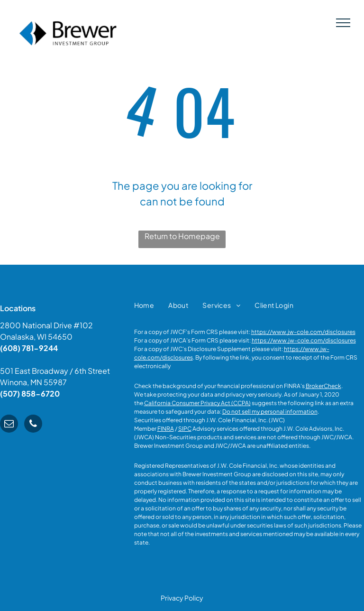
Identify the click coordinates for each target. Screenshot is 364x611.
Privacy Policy (182, 598)
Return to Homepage (182, 236)
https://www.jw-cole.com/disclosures (303, 332)
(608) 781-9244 (29, 348)
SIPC (185, 429)
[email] (9, 425)
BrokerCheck (323, 386)
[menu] (343, 23)
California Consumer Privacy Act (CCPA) (197, 403)
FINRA (166, 429)
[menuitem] (144, 305)
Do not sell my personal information (270, 412)
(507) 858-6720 (30, 393)
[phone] (33, 425)
